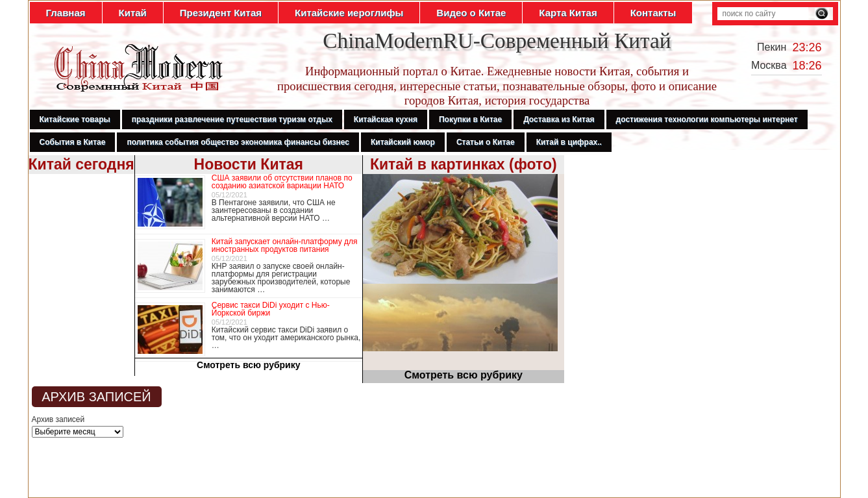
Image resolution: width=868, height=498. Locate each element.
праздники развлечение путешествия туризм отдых (232, 119)
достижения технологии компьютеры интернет (707, 119)
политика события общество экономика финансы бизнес (238, 142)
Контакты (653, 13)
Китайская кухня (386, 119)
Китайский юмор (403, 142)
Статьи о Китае (486, 142)
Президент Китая (221, 13)
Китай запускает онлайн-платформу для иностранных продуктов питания (285, 245)
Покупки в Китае (470, 119)
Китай (133, 13)
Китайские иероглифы (349, 13)
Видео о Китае (471, 13)
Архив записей (58, 419)
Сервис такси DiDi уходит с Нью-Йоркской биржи (271, 309)
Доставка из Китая (559, 119)
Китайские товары (75, 119)
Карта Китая (568, 13)
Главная (66, 13)
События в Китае (73, 142)
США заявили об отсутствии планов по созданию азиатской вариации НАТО (282, 182)
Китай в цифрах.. (569, 142)
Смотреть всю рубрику (249, 365)
